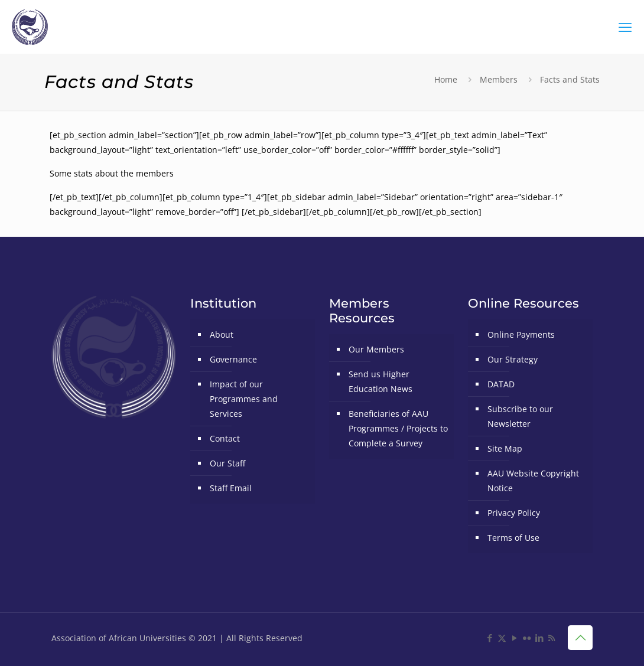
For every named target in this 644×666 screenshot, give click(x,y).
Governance (233, 359)
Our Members (376, 349)
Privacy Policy (514, 513)
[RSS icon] (552, 638)
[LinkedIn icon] (539, 638)
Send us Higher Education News (380, 381)
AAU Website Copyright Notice (533, 481)
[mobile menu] (625, 27)
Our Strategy (513, 359)
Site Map (505, 448)
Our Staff (227, 463)
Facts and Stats (570, 79)
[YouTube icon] (514, 638)
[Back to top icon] (580, 638)
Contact (225, 438)
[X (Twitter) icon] (502, 638)
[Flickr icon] (527, 638)
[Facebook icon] (489, 638)
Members (499, 79)
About (222, 334)
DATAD (501, 384)
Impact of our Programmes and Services (244, 399)
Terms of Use (513, 538)
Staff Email (231, 488)
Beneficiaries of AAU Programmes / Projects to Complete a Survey (398, 428)
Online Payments (521, 334)
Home (446, 79)
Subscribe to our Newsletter (520, 416)
